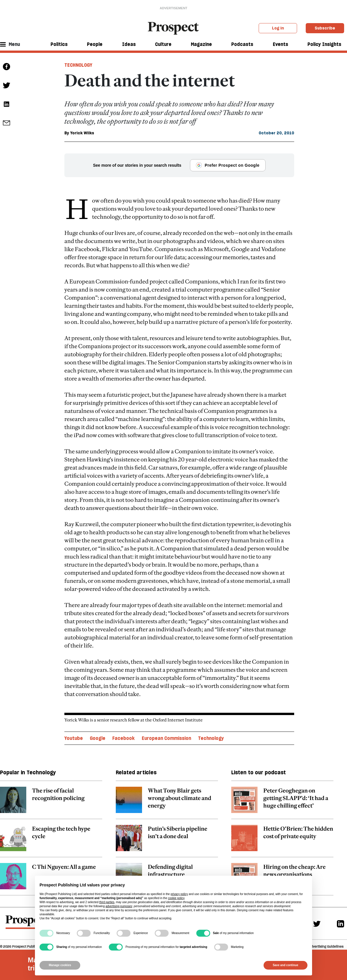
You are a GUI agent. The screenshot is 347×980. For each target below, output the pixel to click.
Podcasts (242, 44)
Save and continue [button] (286, 965)
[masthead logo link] (174, 28)
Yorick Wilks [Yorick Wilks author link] (82, 133)
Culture (163, 44)
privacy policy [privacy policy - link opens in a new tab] (179, 894)
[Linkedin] (341, 910)
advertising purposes (119, 906)
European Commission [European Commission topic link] (166, 725)
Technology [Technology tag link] (78, 65)
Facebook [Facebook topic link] (123, 725)
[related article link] (51, 789)
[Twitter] (317, 910)
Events (280, 44)
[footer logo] (27, 911)
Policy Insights (324, 44)
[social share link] (6, 123)
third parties (107, 902)
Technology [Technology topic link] (211, 725)
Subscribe (325, 28)
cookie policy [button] (176, 898)
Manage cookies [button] (60, 965)
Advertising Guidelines (326, 933)
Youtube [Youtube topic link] (74, 725)
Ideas (129, 44)
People (95, 44)
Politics (59, 44)
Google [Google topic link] (98, 725)
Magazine (201, 44)
